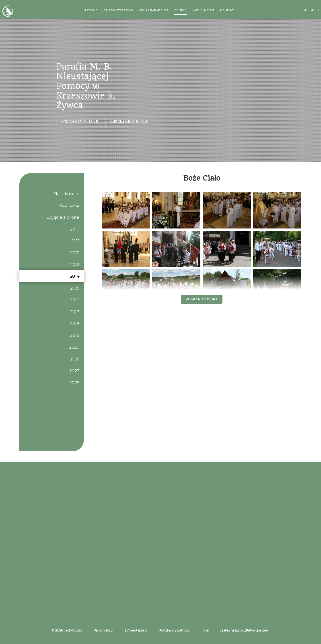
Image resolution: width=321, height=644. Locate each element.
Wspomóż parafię (80, 122)
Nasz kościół (67, 194)
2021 (75, 359)
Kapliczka (69, 205)
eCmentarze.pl (136, 630)
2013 (75, 264)
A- (313, 10)
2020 (74, 347)
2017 (75, 312)
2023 (74, 371)
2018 (75, 324)
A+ (306, 10)
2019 (75, 335)
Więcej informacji (129, 122)
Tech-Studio (73, 630)
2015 (75, 288)
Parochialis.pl (103, 630)
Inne (205, 630)
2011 (75, 241)
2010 (75, 229)
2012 (75, 253)
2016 (75, 300)
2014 (75, 276)
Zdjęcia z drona (63, 217)
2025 (74, 383)
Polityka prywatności (174, 630)
